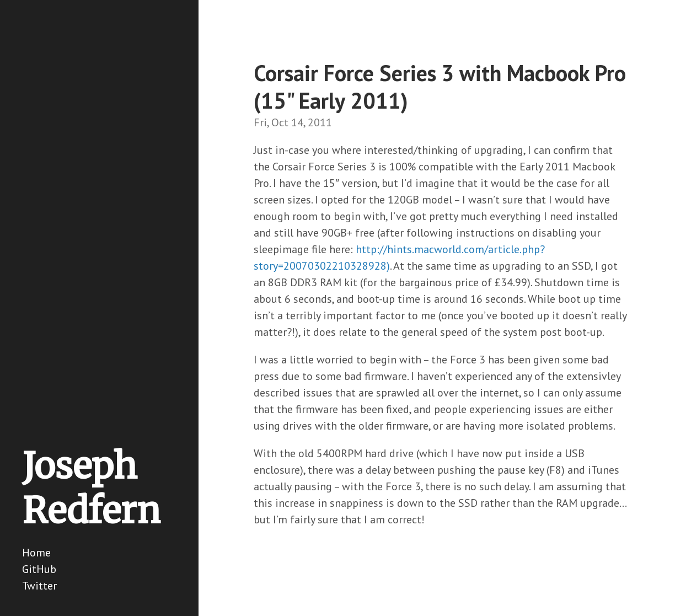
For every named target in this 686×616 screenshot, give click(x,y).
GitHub (39, 569)
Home (36, 553)
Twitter (39, 586)
